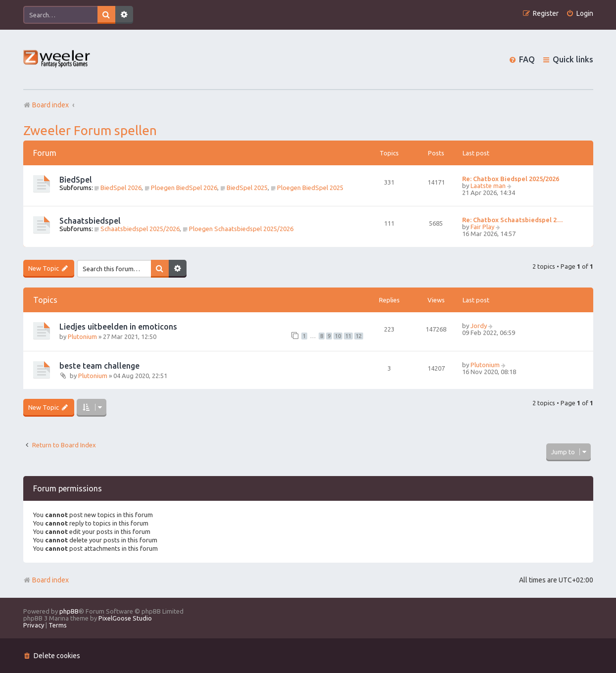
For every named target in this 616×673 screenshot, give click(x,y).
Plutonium (82, 336)
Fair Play (482, 227)
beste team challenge (99, 366)
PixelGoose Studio (125, 618)
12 (359, 336)
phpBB (69, 611)
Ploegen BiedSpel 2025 (307, 188)
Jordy (479, 326)
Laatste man (488, 186)
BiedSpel (76, 180)
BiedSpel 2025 (244, 188)
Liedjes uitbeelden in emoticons (118, 327)
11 (348, 336)
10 (338, 336)
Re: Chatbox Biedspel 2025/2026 (511, 179)
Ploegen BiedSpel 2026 (181, 188)
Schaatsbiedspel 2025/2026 (137, 229)
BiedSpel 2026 (118, 188)
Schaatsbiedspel (90, 221)
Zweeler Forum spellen (90, 130)
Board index (46, 580)
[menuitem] (580, 14)
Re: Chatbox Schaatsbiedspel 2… (513, 220)
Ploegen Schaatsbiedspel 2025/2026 (238, 229)
